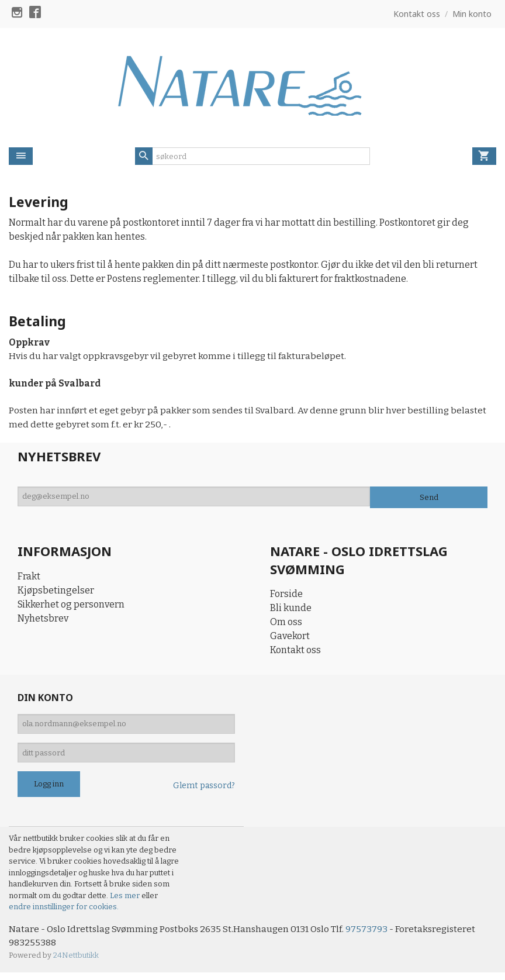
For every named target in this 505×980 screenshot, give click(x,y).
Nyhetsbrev (43, 621)
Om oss (286, 625)
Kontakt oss (295, 653)
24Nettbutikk (76, 963)
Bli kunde (291, 611)
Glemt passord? (204, 793)
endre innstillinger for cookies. (64, 914)
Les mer (126, 903)
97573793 (373, 936)
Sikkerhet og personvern (71, 607)
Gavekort (290, 639)
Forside (286, 597)
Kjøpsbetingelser (56, 593)
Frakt (29, 579)
